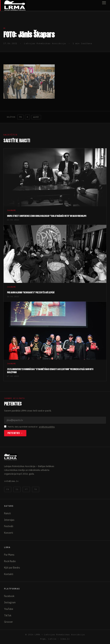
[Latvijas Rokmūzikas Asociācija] (15, 5)
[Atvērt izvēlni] (104, 5)
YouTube (9, 609)
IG (17, 489)
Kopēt (36, 117)
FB (21, 117)
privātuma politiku (47, 427)
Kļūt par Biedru (12, 568)
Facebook (9, 596)
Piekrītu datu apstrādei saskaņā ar (29, 427)
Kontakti (9, 574)
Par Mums (9, 555)
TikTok (8, 616)
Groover (8, 622)
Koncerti (9, 533)
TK (36, 489)
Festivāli (9, 526)
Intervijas (9, 520)
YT (26, 489)
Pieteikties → (15, 433)
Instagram (10, 602)
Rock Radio (10, 561)
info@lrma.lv (11, 481)
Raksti (7, 513)
